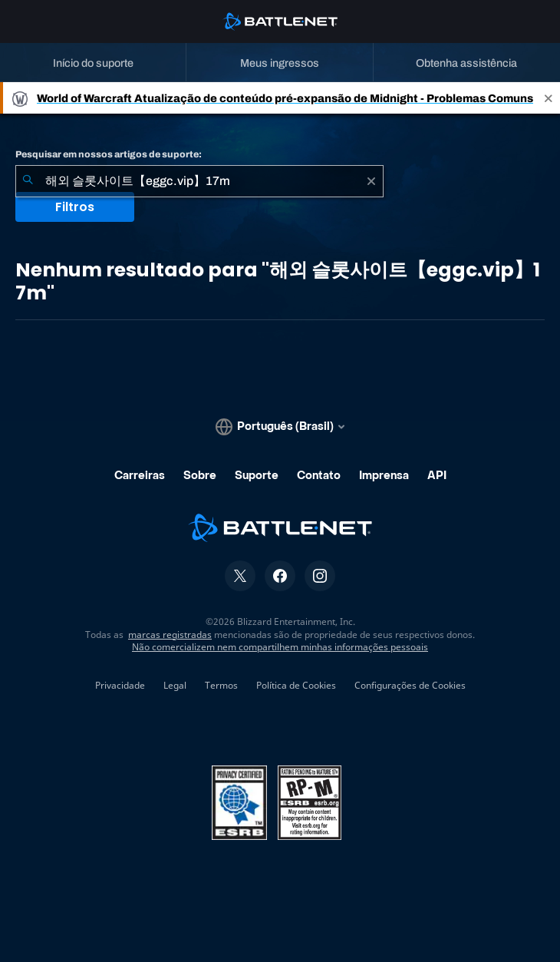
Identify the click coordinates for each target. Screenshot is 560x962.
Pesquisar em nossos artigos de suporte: (109, 154)
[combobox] (199, 181)
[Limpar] (371, 181)
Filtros (75, 207)
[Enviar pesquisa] (28, 181)
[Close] (548, 98)
